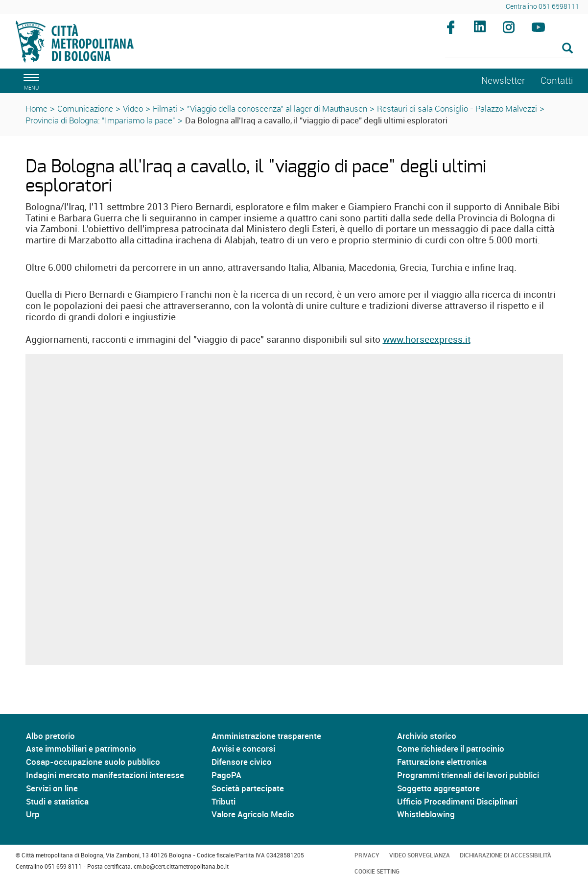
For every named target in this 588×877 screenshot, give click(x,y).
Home (36, 108)
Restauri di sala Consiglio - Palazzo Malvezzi (457, 108)
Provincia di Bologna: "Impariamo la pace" (100, 120)
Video (133, 108)
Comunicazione (85, 108)
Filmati (165, 108)
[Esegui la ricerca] (567, 49)
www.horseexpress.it (427, 339)
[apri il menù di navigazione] (30, 81)
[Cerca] (509, 49)
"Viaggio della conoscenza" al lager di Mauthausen (277, 108)
